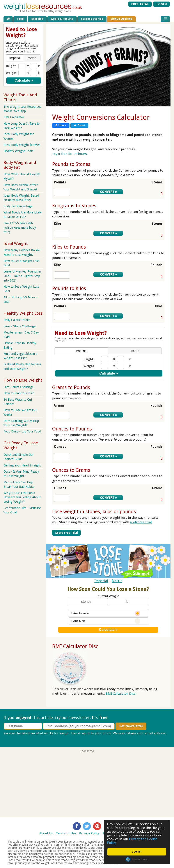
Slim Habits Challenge (19, 387)
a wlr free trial (141, 522)
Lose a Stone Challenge (20, 326)
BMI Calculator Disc (75, 646)
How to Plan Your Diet (19, 393)
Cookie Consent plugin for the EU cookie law (137, 859)
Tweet (79, 126)
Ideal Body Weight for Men (22, 145)
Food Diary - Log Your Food (22, 431)
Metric (117, 581)
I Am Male (106, 621)
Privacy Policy (89, 833)
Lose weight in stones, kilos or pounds (94, 511)
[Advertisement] (87, 783)
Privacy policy (14, 738)
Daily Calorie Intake (17, 320)
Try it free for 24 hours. (70, 154)
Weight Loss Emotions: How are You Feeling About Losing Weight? (22, 497)
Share (61, 126)
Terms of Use (66, 833)
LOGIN (162, 4)
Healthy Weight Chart (18, 151)
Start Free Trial (67, 533)
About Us (46, 833)
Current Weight (108, 596)
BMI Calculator (14, 117)
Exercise (37, 19)
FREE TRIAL (140, 4)
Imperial (101, 581)
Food (20, 19)
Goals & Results (62, 19)
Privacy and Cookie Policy (132, 841)
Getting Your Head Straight (22, 465)
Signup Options (121, 19)
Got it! (137, 852)
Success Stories (92, 19)
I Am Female (106, 613)
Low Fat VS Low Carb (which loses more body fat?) (20, 228)
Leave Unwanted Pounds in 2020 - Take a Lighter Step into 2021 (22, 276)
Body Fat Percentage (18, 206)
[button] (82, 351)
